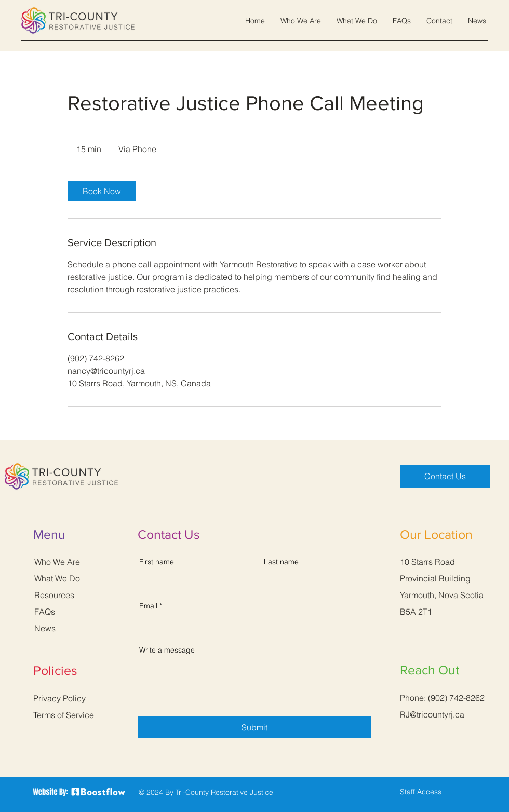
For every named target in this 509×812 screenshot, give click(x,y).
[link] (102, 191)
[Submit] (254, 727)
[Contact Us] (445, 476)
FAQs (45, 612)
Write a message (167, 650)
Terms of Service (64, 715)
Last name (281, 562)
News (45, 628)
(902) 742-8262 (456, 698)
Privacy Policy (59, 698)
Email (148, 606)
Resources (54, 595)
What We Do (57, 578)
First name (157, 562)
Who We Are (57, 562)
